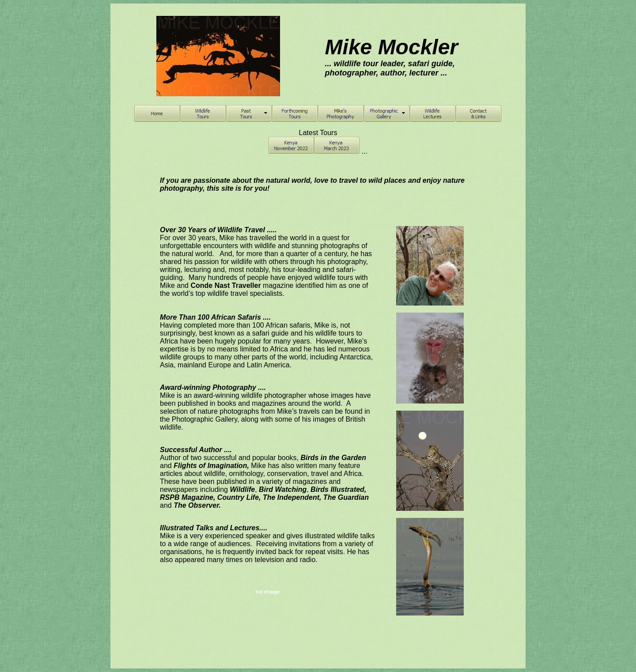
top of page (268, 592)
